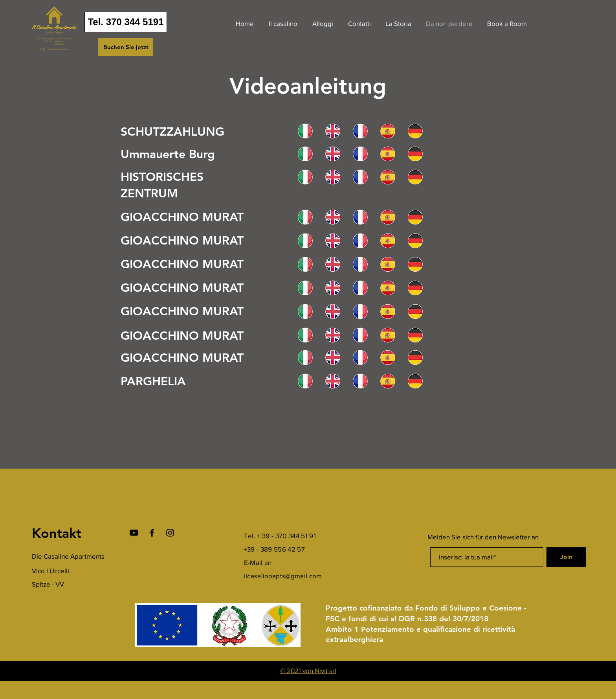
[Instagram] (170, 533)
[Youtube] (134, 533)
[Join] (566, 557)
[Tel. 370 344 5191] (126, 22)
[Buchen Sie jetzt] (126, 47)
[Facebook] (152, 533)
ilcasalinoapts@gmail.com (283, 576)
